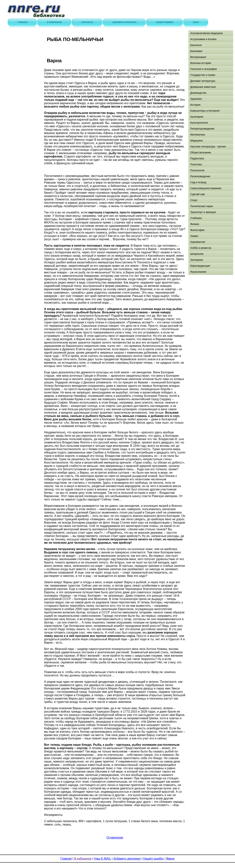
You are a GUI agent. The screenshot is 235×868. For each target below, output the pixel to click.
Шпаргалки (197, 254)
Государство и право (203, 75)
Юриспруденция (200, 266)
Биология (196, 45)
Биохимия (196, 51)
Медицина (196, 141)
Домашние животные (203, 87)
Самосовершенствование (206, 188)
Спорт (194, 200)
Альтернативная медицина (206, 33)
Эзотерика (197, 260)
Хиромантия (198, 242)
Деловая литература (203, 81)
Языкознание (198, 272)
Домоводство (198, 93)
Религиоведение (200, 176)
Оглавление (115, 838)
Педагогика (197, 158)
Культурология (199, 123)
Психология (197, 170)
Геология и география (203, 69)
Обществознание (201, 152)
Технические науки (202, 206)
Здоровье (196, 99)
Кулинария (197, 117)
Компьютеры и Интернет (205, 111)
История (195, 105)
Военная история (201, 63)
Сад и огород (198, 182)
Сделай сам (198, 194)
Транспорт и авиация (203, 212)
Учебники (196, 218)
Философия (197, 230)
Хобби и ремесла (201, 248)
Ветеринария (198, 57)
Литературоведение (202, 129)
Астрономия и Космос (203, 39)
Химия (194, 236)
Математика (198, 135)
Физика (195, 224)
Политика (196, 164)
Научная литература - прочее (208, 146)
